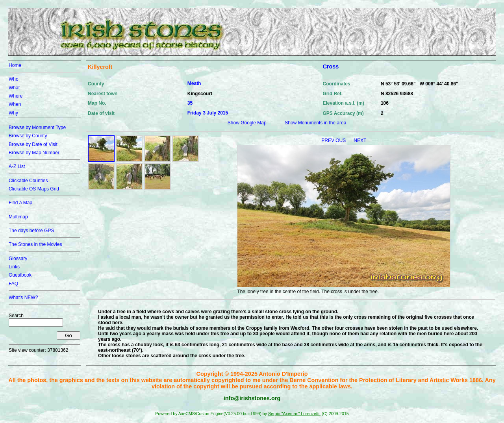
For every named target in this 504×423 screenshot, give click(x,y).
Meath (194, 83)
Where (16, 96)
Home (15, 65)
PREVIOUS (334, 140)
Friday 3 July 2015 (208, 113)
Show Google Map (247, 123)
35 (190, 103)
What (14, 88)
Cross (331, 66)
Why (13, 113)
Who (14, 79)
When (15, 104)
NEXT (360, 140)
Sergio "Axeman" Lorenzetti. (294, 414)
